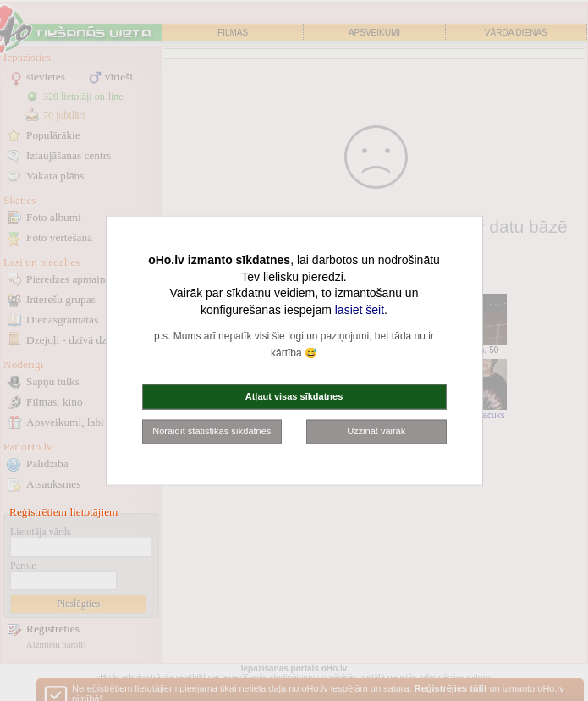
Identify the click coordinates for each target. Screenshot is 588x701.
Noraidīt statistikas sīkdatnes (212, 431)
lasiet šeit (360, 309)
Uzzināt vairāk (376, 431)
